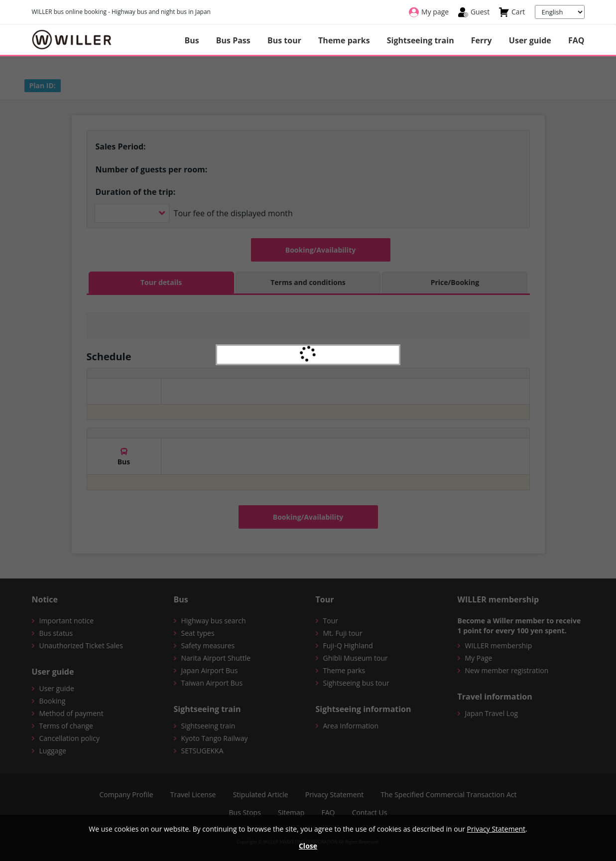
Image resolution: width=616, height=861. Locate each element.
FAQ (576, 40)
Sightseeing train (421, 40)
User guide (530, 40)
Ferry (482, 40)
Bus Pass (233, 40)
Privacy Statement (496, 829)
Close (308, 846)
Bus (191, 40)
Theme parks (344, 40)
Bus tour (284, 40)
